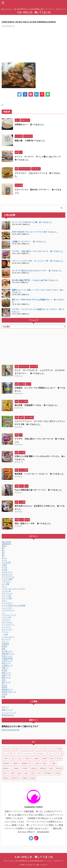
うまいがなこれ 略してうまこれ (34, 12)
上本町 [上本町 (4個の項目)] (5, 759)
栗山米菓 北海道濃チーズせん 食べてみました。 (37, 405)
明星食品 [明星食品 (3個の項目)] (43, 768)
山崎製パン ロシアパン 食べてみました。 (30, 242)
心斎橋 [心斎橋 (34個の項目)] (37, 763)
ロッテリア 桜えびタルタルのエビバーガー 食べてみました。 (38, 271)
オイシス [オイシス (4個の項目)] (36, 749)
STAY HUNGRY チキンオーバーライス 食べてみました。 (35, 232)
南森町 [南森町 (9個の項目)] (36, 759)
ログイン (5, 707)
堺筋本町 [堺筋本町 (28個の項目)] (6, 763)
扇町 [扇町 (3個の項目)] (54, 763)
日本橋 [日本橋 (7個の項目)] (25, 768)
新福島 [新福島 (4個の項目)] (16, 768)
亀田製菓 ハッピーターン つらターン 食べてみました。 (40, 474)
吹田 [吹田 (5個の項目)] (52, 759)
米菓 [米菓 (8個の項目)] (33, 773)
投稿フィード (7, 710)
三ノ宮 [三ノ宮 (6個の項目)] (61, 754)
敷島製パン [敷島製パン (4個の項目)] (7, 768)
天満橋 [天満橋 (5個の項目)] (15, 763)
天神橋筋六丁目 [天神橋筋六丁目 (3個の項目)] (26, 763)
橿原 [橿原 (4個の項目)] (19, 773)
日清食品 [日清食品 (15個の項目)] (33, 768)
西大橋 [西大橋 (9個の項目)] (58, 773)
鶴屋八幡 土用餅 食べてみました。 (31, 141)
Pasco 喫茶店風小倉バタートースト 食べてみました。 (39, 490)
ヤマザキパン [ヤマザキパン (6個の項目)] (41, 754)
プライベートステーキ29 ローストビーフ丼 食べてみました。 (38, 261)
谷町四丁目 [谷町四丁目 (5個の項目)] (15, 778)
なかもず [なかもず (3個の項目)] (6, 749)
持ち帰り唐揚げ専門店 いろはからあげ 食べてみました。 (36, 280)
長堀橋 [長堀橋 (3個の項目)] (25, 778)
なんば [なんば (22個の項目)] (15, 749)
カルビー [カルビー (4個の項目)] (46, 749)
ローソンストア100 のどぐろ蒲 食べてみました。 (33, 222)
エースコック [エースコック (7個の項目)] (25, 749)
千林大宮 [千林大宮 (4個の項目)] (27, 759)
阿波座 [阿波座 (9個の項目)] (33, 778)
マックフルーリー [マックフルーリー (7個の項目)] (27, 754)
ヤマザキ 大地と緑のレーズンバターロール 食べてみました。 (39, 251)
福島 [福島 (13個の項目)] (26, 773)
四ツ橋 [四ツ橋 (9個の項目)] (59, 759)
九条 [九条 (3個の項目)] (13, 759)
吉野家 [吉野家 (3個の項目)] (44, 759)
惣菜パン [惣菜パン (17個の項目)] (46, 763)
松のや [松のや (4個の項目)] (5, 773)
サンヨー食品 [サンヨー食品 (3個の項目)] (57, 749)
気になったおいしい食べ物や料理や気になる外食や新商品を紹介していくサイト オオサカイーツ (34, 861)
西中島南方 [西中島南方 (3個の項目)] (48, 773)
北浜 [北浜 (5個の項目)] (19, 759)
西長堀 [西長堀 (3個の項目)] (5, 778)
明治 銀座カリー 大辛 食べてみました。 (33, 524)
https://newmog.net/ (11, 730)
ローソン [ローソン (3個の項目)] (52, 754)
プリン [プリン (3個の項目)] (15, 754)
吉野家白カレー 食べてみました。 (30, 125)
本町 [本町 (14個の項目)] (51, 768)
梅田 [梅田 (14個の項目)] (13, 773)
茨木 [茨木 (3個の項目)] (39, 773)
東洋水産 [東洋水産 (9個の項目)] (59, 768)
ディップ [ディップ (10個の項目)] (6, 754)
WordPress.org (8, 715)
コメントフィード (9, 713)
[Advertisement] (33, 44)
